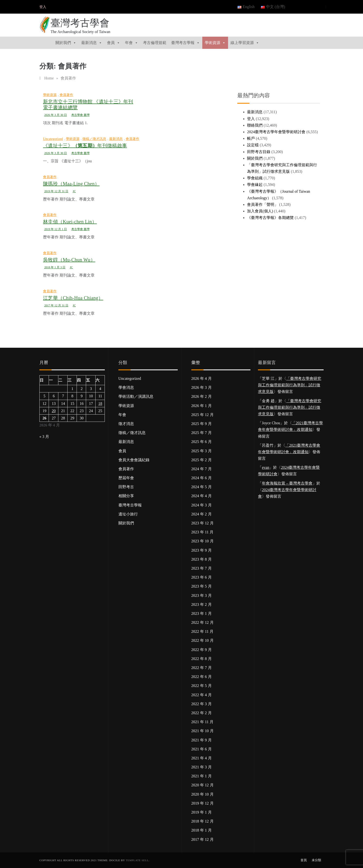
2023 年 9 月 (202, 550)
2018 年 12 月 (203, 821)
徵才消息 (126, 424)
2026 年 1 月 (202, 406)
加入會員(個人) (260, 211)
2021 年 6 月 (202, 749)
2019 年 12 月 (203, 803)
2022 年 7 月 (202, 668)
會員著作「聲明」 (263, 204)
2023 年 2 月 (202, 604)
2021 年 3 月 (202, 767)
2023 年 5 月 (202, 586)
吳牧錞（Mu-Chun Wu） (69, 260)
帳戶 (251, 138)
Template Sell (137, 860)
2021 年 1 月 (202, 776)
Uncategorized (53, 139)
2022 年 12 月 (203, 622)
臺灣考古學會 (80, 23)
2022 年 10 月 (203, 640)
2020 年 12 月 (203, 785)
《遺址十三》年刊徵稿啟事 (85, 146)
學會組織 (255, 178)
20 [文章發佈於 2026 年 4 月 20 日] (54, 411)
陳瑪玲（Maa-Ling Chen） (71, 184)
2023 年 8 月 (202, 559)
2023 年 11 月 (202, 532)
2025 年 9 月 (202, 424)
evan (266, 467)
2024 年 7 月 (202, 469)
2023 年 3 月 (202, 595)
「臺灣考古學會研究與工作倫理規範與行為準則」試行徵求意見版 (290, 385)
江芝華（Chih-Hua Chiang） (73, 298)
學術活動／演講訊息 (136, 396)
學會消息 (126, 387)
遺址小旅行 (128, 514)
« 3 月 (44, 437)
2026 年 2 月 (202, 396)
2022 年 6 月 (202, 677)
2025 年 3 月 (202, 451)
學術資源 (215, 43)
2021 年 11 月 (202, 722)
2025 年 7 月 (202, 433)
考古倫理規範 (155, 43)
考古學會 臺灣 (80, 115)
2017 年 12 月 (203, 839)
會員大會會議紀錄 (134, 460)
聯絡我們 (255, 125)
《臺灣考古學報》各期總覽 (270, 218)
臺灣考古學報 (186, 43)
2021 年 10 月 (203, 731)
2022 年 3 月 (202, 704)
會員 (114, 43)
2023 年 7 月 (202, 568)
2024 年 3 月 (202, 505)
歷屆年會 (126, 478)
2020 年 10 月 (203, 794)
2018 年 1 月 (202, 830)
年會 (132, 43)
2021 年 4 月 (202, 758)
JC (74, 191)
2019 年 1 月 (202, 812)
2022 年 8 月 (202, 659)
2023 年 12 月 (203, 523)
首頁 (304, 860)
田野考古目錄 (259, 152)
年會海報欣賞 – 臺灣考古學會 (287, 483)
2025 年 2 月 (202, 460)
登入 (43, 7)
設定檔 (253, 145)
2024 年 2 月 (202, 514)
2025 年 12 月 (203, 415)
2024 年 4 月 (202, 496)
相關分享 (126, 496)
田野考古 (126, 487)
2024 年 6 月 (202, 478)
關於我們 (66, 43)
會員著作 (66, 95)
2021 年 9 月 (202, 740)
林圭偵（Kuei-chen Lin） (70, 222)
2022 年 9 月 (202, 650)
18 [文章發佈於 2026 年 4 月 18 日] (100, 404)
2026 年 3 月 (202, 387)
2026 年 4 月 (202, 378)
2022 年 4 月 (202, 695)
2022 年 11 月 (202, 631)
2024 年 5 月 (202, 487)
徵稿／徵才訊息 (94, 139)
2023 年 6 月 (202, 577)
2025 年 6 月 (202, 442)
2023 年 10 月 (203, 541)
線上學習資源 (245, 43)
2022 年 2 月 (202, 713)
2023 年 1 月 (202, 613)
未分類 (316, 860)
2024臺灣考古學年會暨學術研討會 (276, 132)
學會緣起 (255, 185)
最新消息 (92, 43)
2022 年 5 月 (202, 686)
